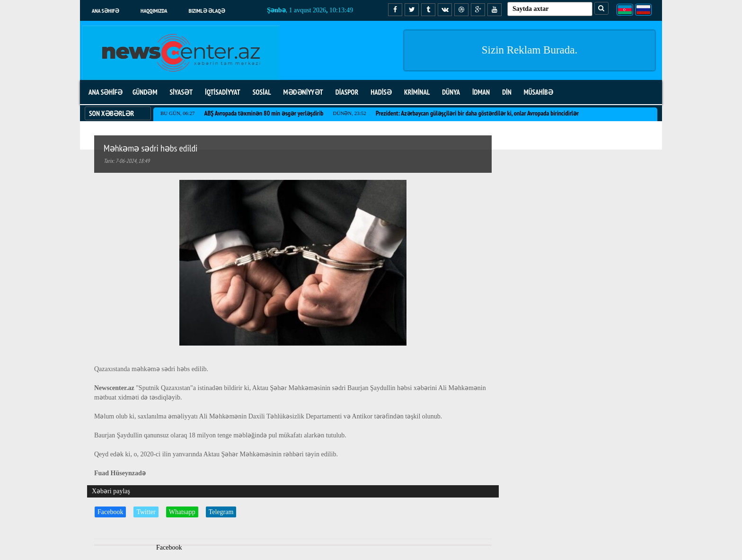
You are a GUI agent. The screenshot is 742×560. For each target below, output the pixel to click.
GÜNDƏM (145, 92)
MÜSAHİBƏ (539, 92)
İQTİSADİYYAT (223, 92)
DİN (507, 92)
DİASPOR (347, 92)
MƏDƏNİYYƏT (303, 92)
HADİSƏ (381, 92)
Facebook (110, 512)
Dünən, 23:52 (350, 113)
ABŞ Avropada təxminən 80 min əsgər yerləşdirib (264, 113)
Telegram (221, 512)
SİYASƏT (181, 92)
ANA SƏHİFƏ (106, 92)
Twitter (146, 512)
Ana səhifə (106, 11)
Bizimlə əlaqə (207, 11)
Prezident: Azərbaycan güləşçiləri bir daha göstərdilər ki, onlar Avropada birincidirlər (477, 113)
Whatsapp (182, 512)
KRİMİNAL (417, 92)
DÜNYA (451, 92)
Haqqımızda (154, 11)
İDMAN (481, 92)
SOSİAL (262, 92)
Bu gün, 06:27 (177, 113)
